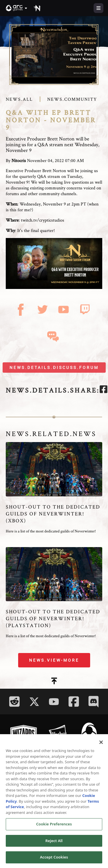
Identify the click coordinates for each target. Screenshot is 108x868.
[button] (17, 8)
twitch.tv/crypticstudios (43, 220)
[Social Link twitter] (34, 702)
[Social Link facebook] (74, 702)
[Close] (101, 744)
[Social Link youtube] (54, 702)
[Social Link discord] (94, 702)
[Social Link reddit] (14, 702)
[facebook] (104, 390)
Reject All (54, 842)
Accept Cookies (54, 859)
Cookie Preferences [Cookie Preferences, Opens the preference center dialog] (54, 825)
